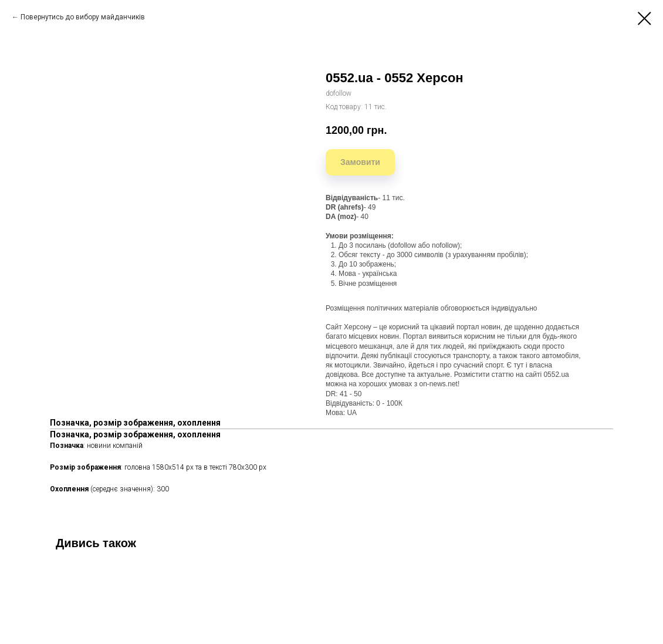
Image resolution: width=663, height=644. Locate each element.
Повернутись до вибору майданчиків (83, 17)
